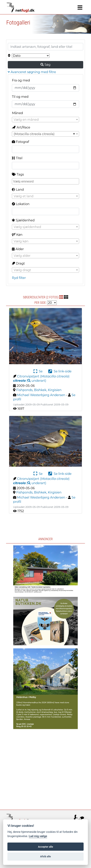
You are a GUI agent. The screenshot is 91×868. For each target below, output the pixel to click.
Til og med (20, 97)
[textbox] (45, 120)
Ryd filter (19, 278)
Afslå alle (45, 856)
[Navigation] (80, 8)
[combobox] (45, 120)
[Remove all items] (73, 134)
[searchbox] (46, 181)
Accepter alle (45, 847)
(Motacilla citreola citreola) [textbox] (34, 134)
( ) (30, 381)
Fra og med (21, 80)
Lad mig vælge (38, 836)
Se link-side (60, 371)
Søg (45, 65)
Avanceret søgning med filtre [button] (32, 72)
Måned (17, 113)
